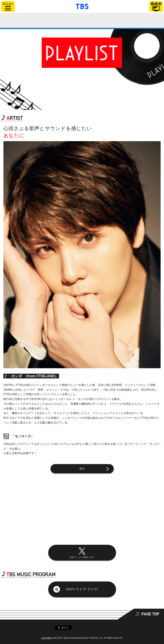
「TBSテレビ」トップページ (82, 6)
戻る (82, 469)
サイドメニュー (8, 6)
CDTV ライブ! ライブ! (82, 589)
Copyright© (47, 638)
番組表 (156, 6)
